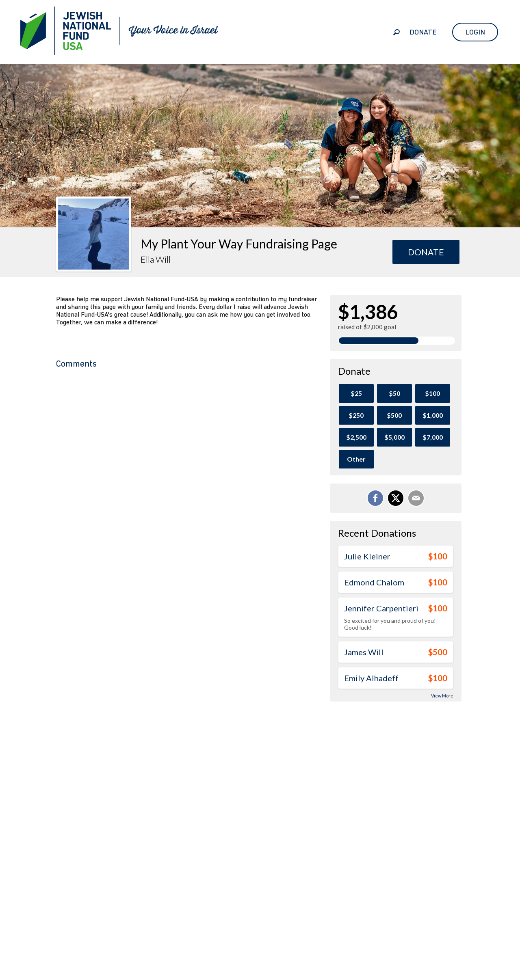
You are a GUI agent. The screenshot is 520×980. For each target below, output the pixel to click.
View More (442, 696)
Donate (423, 32)
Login (475, 32)
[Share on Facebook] (375, 498)
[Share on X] (396, 498)
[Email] (416, 498)
